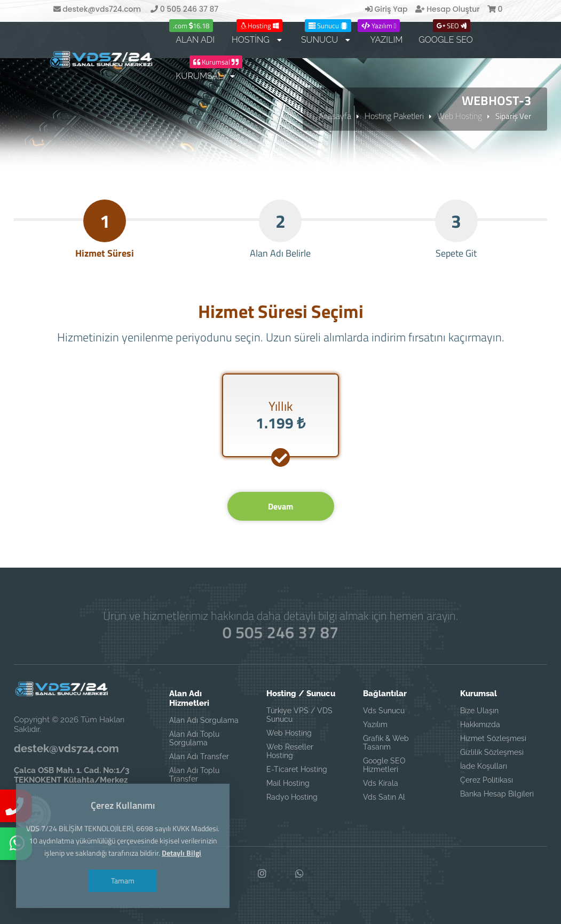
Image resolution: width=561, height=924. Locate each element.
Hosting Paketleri (394, 116)
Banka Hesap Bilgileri (497, 794)
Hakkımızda (480, 724)
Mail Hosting (288, 783)
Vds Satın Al (384, 797)
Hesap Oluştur (448, 9)
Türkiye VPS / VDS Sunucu (299, 715)
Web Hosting (460, 116)
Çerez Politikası (487, 780)
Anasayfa (335, 116)
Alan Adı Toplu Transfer (194, 775)
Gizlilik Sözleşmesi (492, 752)
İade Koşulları (484, 766)
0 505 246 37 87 (184, 9)
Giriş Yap (386, 9)
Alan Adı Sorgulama (204, 720)
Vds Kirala (381, 783)
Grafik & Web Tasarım (386, 743)
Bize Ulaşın (479, 711)
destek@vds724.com (97, 9)
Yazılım (375, 724)
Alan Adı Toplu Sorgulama (194, 738)
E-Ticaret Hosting (297, 769)
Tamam (123, 881)
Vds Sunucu (384, 711)
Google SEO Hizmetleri (384, 765)
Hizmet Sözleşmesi (493, 738)
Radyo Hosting (292, 797)
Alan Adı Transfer (199, 756)
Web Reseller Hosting (290, 751)
